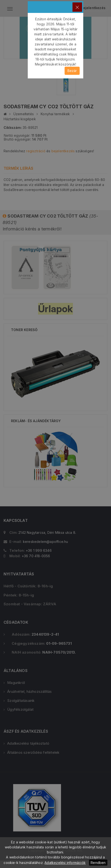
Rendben (98, 863)
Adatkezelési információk (65, 863)
